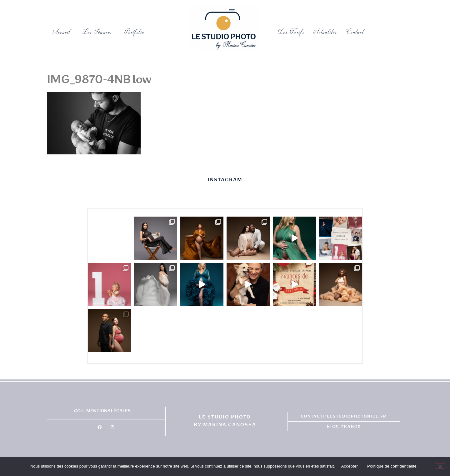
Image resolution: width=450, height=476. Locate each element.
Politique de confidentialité (392, 466)
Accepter (350, 466)
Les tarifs (291, 32)
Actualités (325, 32)
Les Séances (97, 32)
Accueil (62, 32)
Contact (355, 32)
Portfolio (136, 32)
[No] (440, 466)
